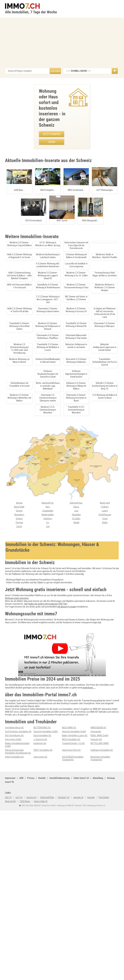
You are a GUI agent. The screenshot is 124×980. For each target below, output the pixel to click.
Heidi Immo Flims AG (71, 933)
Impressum (10, 962)
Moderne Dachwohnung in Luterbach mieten (29, 783)
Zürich (93, 886)
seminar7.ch (11, 966)
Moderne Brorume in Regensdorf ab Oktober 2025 (29, 660)
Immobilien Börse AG (14, 911)
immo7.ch (110, 962)
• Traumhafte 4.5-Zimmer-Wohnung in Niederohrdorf (29, 218)
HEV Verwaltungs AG (14, 919)
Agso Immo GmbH (13, 922)
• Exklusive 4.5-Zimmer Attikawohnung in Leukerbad (28, 223)
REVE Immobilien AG (71, 922)
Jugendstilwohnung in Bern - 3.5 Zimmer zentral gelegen (31, 455)
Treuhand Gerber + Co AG (73, 926)
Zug (7, 890)
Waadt (36, 886)
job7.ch (98, 962)
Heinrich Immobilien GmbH (74, 915)
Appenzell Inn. (11, 867)
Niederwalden (11, 878)
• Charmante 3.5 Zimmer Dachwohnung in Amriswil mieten (31, 273)
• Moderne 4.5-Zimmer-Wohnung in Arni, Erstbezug (28, 303)
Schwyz (94, 878)
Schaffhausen (68, 878)
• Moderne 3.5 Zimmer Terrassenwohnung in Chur (28, 292)
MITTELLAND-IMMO (100, 926)
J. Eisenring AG (40, 922)
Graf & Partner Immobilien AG (18, 915)
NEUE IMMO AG (69, 911)
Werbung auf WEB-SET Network (69, 974)
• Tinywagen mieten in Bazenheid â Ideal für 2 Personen (32, 278)
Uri (6, 886)
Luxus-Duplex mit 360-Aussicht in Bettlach (29, 513)
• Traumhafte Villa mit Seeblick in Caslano (24, 212)
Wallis (65, 886)
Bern (7, 870)
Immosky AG (96, 922)
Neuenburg (95, 874)
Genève (94, 870)
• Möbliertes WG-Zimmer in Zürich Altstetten (25, 267)
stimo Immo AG (40, 940)
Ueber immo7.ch (57, 962)
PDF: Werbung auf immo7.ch (94, 974)
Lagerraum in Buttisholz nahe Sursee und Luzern (29, 714)
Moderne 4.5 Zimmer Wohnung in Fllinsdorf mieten (29, 749)
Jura (36, 874)
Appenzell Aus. (40, 867)
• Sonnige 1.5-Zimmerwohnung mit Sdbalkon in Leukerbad (31, 298)
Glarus (36, 870)
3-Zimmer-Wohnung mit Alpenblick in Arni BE (29, 396)
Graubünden (10, 874)
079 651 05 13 (47, 153)
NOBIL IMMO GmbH (99, 919)
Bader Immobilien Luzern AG (75, 919)
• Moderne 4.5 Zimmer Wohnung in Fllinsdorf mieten (28, 207)
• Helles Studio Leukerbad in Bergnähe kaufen (26, 229)
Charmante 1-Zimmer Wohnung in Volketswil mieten (29, 557)
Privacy (31, 962)
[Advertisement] (62, 52)
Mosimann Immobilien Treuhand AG (100, 941)
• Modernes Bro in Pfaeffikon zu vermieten (24, 251)
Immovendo (96, 915)
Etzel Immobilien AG (42, 919)
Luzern (65, 874)
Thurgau (94, 882)
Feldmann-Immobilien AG (102, 933)
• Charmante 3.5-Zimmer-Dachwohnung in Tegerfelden (30, 245)
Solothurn (9, 882)
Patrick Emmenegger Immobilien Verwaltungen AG (18, 935)
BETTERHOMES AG (42, 911)
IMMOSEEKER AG (98, 911)
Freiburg (66, 870)
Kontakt (42, 962)
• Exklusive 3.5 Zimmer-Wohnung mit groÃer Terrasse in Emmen (35, 262)
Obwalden (38, 878)
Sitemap (87, 962)
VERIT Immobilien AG (43, 933)
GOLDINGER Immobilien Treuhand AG (73, 941)
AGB (21, 962)
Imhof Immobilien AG (14, 940)
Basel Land (67, 867)
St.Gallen (38, 882)
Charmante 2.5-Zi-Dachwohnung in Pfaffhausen (29, 602)
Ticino (65, 882)
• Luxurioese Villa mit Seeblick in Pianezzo (24, 256)
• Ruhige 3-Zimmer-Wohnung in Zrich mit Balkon (26, 314)
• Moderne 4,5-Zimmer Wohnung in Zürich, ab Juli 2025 (30, 309)
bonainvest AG (40, 926)
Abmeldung (74, 962)
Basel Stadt (96, 867)
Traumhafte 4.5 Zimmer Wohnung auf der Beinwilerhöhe (31, 823)
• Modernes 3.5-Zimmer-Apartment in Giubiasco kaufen (30, 240)
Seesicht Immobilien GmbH (46, 915)
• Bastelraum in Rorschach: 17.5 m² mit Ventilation (28, 234)
